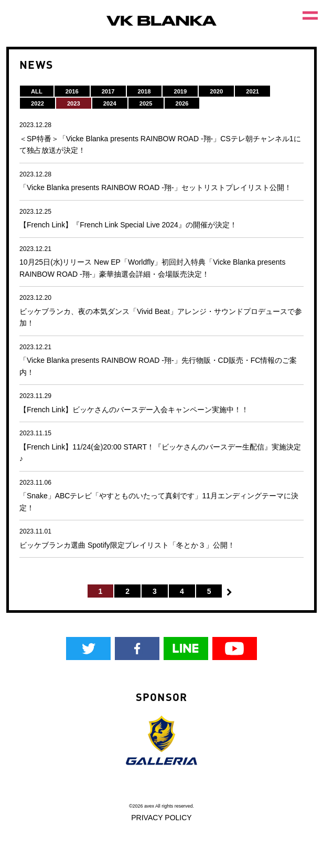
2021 (252, 91)
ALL (37, 91)
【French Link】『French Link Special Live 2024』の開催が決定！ (128, 225)
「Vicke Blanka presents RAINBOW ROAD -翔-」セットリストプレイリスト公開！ (155, 187)
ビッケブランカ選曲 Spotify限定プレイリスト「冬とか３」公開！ (127, 545)
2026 (182, 103)
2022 (37, 103)
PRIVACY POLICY (161, 818)
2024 (110, 103)
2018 (144, 91)
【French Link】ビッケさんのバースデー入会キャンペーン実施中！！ (134, 410)
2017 (108, 91)
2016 (72, 91)
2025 (146, 103)
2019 (180, 91)
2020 (216, 91)
